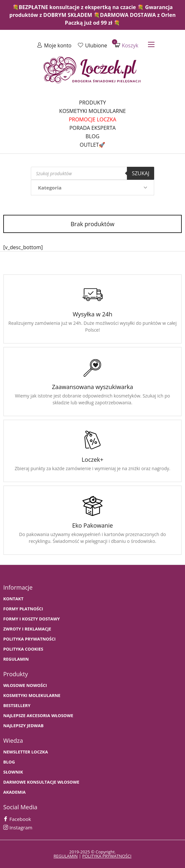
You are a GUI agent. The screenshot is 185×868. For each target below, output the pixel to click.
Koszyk (127, 45)
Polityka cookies (23, 649)
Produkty (93, 103)
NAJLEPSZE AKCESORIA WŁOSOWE (38, 716)
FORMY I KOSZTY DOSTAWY (31, 619)
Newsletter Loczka (26, 752)
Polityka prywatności (29, 639)
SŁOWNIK (13, 772)
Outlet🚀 (93, 145)
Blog (93, 136)
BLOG (9, 762)
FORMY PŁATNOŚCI (23, 609)
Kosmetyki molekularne (92, 111)
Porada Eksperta (93, 128)
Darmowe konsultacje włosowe (41, 782)
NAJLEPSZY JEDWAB (23, 726)
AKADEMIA (14, 792)
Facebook (17, 819)
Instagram (18, 827)
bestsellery (17, 706)
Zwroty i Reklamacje (27, 629)
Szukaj (141, 173)
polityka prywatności (107, 856)
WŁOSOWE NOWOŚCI (25, 685)
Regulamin (16, 659)
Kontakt (13, 599)
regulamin (66, 856)
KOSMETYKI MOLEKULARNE (32, 696)
